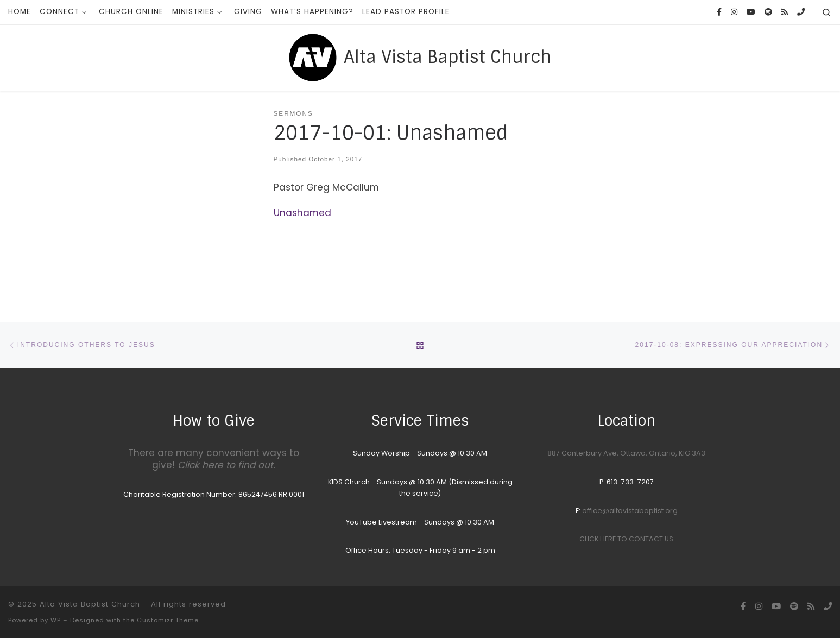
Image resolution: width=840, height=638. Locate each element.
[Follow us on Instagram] (734, 12)
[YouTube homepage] (751, 12)
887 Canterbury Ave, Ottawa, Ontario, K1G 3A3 (626, 453)
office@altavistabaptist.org (630, 511)
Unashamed (302, 213)
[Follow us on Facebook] (719, 12)
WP (56, 620)
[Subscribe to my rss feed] (785, 12)
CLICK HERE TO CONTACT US (626, 539)
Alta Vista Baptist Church (90, 604)
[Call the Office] (801, 12)
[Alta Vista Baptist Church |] (313, 56)
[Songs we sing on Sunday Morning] (768, 12)
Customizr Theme (168, 620)
